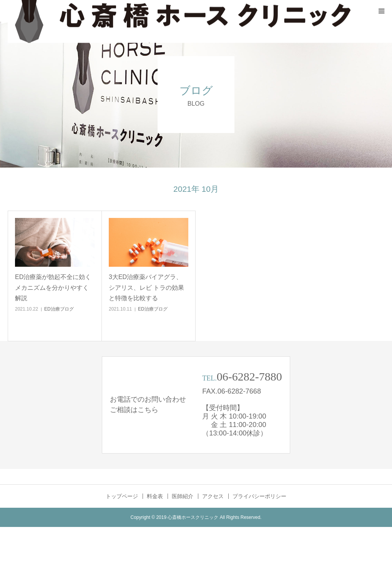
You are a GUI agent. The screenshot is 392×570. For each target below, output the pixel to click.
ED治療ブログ (59, 309)
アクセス (213, 496)
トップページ (122, 496)
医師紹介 (183, 496)
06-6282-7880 (249, 376)
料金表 (155, 496)
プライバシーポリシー (259, 496)
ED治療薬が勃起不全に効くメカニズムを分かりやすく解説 (53, 287)
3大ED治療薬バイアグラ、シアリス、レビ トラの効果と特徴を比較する (146, 287)
